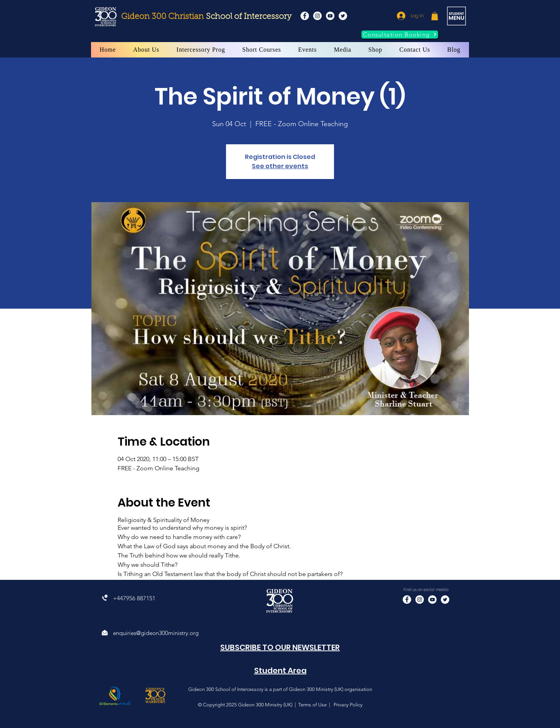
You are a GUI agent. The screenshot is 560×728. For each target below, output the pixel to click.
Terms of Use (312, 705)
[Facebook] (305, 16)
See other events (280, 166)
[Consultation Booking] (400, 35)
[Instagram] (317, 16)
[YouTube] (330, 16)
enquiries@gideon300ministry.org (156, 633)
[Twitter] (343, 16)
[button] (435, 16)
